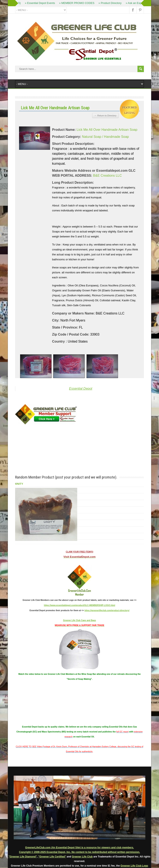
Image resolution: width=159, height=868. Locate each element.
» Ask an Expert (136, 3)
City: (56, 320)
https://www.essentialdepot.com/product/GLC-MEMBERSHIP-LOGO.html (79, 605)
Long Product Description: (73, 183)
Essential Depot (81, 389)
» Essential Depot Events (40, 3)
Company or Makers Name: (73, 313)
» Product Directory (110, 3)
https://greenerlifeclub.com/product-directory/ (107, 610)
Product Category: (67, 137)
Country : (60, 341)
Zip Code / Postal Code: (71, 334)
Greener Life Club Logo (134, 866)
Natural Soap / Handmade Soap (105, 137)
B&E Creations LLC (108, 176)
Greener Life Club (82, 857)
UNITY (19, 484)
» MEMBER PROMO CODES (77, 3)
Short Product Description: (73, 144)
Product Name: (64, 130)
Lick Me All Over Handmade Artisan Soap (107, 130)
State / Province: (65, 327)
